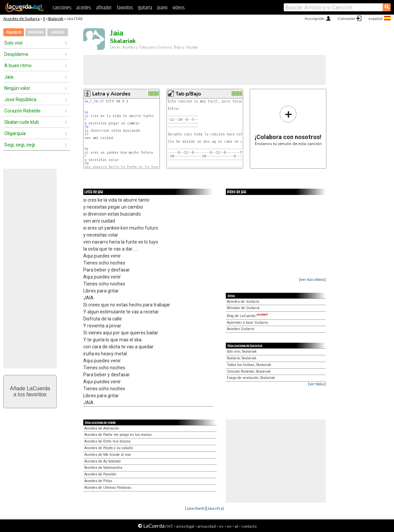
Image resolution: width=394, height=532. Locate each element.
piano (162, 8)
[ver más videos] (312, 279)
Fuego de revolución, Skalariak (251, 378)
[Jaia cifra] (215, 508)
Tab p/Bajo (188, 94)
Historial (58, 32)
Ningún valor (17, 88)
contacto (249, 526)
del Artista (36, 32)
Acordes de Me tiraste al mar (108, 455)
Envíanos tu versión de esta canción (288, 126)
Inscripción (315, 18)
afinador (104, 8)
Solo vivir (14, 43)
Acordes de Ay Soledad (102, 461)
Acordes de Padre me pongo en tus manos (118, 435)
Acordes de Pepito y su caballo (109, 448)
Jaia (9, 77)
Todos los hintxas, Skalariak (249, 365)
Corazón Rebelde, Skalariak (249, 371)
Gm (86, 101)
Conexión (346, 18)
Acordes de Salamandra (103, 468)
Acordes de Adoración (102, 428)
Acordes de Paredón (100, 474)
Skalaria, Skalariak (242, 358)
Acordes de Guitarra (21, 18)
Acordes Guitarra (240, 329)
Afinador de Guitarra (243, 308)
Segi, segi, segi (20, 145)
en (229, 526)
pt (236, 526)
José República (20, 99)
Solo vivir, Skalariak (242, 352)
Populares (14, 32)
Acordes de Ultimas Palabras (108, 488)
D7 (102, 101)
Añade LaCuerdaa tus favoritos (30, 391)
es (221, 526)
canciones (62, 8)
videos (179, 8)
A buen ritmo (18, 66)
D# (96, 101)
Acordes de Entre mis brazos (107, 441)
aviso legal (185, 526)
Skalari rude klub (22, 122)
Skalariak (55, 18)
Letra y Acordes (111, 94)
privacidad (207, 526)
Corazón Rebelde (22, 111)
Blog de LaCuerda (247, 316)
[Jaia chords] (196, 508)
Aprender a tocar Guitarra (247, 323)
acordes (84, 8)
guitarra (145, 8)
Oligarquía (15, 133)
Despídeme (16, 54)
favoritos (125, 8)
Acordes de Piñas (98, 481)
